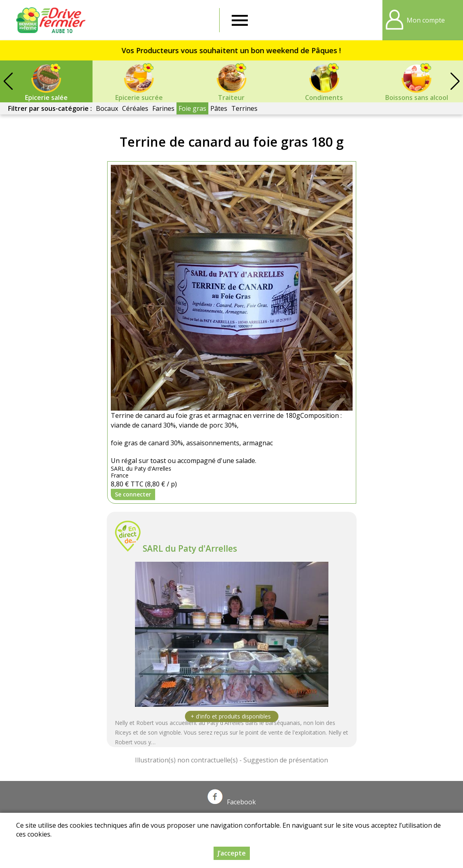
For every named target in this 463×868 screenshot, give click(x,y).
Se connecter (133, 494)
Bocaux (107, 108)
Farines (163, 108)
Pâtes (219, 108)
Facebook (232, 802)
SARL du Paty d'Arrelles (190, 548)
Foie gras (192, 108)
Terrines (244, 108)
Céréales (135, 108)
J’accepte (232, 853)
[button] (455, 81)
